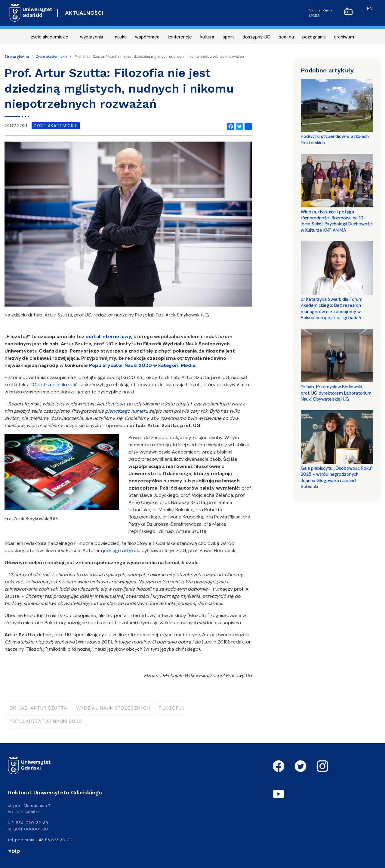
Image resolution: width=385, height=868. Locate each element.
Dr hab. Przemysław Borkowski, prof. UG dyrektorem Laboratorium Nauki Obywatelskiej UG (336, 393)
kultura (207, 37)
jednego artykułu (122, 550)
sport (228, 37)
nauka (121, 37)
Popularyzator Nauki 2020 (46, 721)
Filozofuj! (172, 708)
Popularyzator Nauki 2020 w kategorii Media (142, 365)
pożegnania (314, 37)
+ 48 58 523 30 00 (54, 840)
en (370, 9)
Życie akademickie (52, 57)
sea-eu (286, 37)
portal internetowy (108, 336)
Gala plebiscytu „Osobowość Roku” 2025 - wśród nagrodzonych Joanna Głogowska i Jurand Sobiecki (337, 477)
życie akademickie (50, 37)
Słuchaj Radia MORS (331, 13)
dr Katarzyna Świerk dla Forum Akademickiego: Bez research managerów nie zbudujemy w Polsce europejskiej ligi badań (332, 309)
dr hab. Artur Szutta (38, 708)
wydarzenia (92, 37)
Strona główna (17, 57)
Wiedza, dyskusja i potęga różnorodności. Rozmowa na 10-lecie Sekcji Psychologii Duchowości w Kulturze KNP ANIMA (337, 221)
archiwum (344, 37)
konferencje (180, 37)
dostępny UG (256, 37)
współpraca (147, 37)
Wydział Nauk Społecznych (113, 708)
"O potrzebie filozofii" (54, 385)
